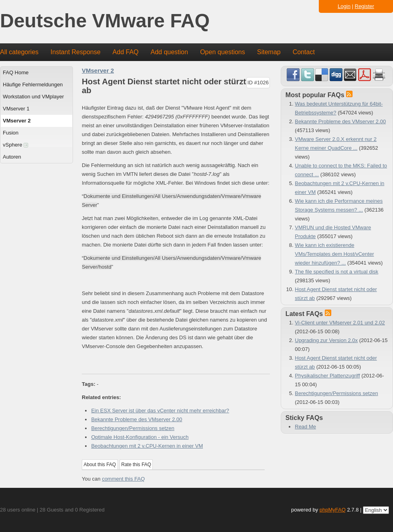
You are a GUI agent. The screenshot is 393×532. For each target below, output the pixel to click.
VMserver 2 (17, 121)
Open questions (223, 52)
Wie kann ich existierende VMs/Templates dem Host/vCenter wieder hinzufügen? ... (334, 254)
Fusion (11, 133)
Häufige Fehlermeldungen (33, 85)
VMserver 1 (16, 109)
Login (344, 6)
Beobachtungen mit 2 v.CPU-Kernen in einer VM (147, 446)
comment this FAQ (123, 479)
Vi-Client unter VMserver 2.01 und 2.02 (340, 323)
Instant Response (76, 52)
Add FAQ (126, 52)
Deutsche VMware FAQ (105, 21)
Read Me (305, 427)
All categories (19, 52)
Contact (304, 52)
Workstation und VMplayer (33, 97)
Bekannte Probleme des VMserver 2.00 (137, 419)
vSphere (15, 145)
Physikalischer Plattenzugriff (327, 376)
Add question (169, 52)
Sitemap (269, 52)
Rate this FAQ (136, 465)
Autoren (12, 157)
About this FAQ (100, 465)
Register (365, 6)
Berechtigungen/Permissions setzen (133, 428)
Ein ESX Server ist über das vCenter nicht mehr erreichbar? (160, 411)
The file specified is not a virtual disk (336, 272)
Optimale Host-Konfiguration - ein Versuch (140, 437)
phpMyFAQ (333, 510)
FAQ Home (16, 72)
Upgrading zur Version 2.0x (326, 340)
